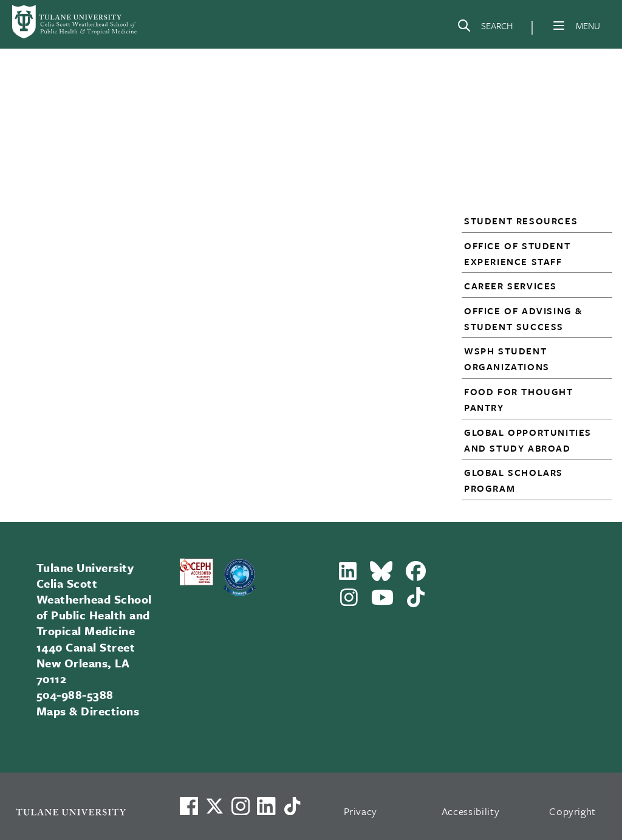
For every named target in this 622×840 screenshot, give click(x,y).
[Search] (485, 28)
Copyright (572, 811)
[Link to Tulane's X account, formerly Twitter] (214, 806)
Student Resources (521, 221)
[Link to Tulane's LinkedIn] (266, 806)
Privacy (361, 811)
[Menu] (559, 26)
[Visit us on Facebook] (189, 806)
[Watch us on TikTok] (292, 806)
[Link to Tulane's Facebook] (241, 806)
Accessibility (471, 811)
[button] (531, 221)
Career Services (511, 286)
